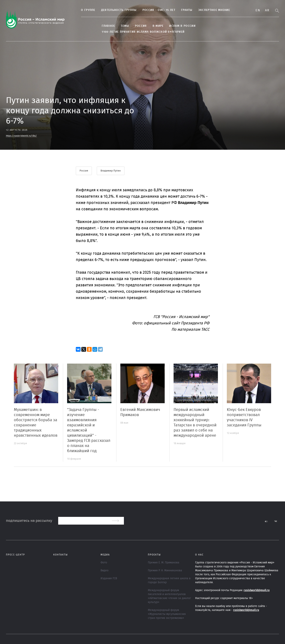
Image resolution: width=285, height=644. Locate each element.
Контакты (61, 555)
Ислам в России (179, 26)
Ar (267, 10)
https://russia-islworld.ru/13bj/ (21, 136)
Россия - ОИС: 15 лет (155, 10)
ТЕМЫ (121, 26)
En (258, 10)
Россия (137, 26)
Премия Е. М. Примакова (164, 563)
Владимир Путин (111, 171)
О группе (84, 10)
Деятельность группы (115, 10)
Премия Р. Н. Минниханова (165, 571)
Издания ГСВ (109, 578)
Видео (104, 571)
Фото (104, 563)
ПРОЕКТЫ (154, 555)
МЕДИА (105, 555)
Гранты (183, 10)
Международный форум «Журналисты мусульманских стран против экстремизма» (167, 614)
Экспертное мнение (210, 10)
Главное (105, 26)
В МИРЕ (154, 26)
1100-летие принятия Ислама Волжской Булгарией (139, 32)
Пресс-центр (15, 555)
